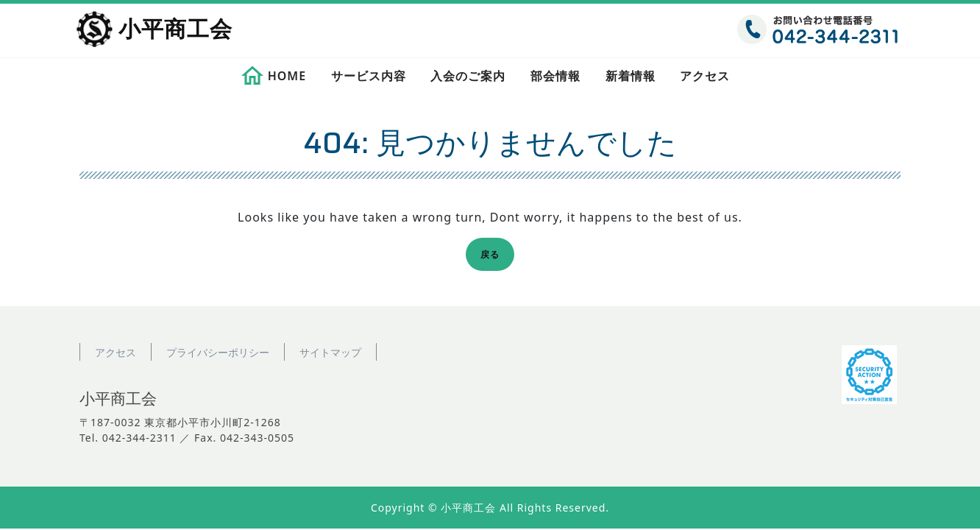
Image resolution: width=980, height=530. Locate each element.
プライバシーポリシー (218, 352)
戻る (494, 257)
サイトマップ (330, 352)
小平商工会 (175, 30)
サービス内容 (369, 76)
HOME (287, 76)
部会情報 (555, 76)
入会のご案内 (468, 76)
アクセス (705, 76)
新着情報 (631, 76)
